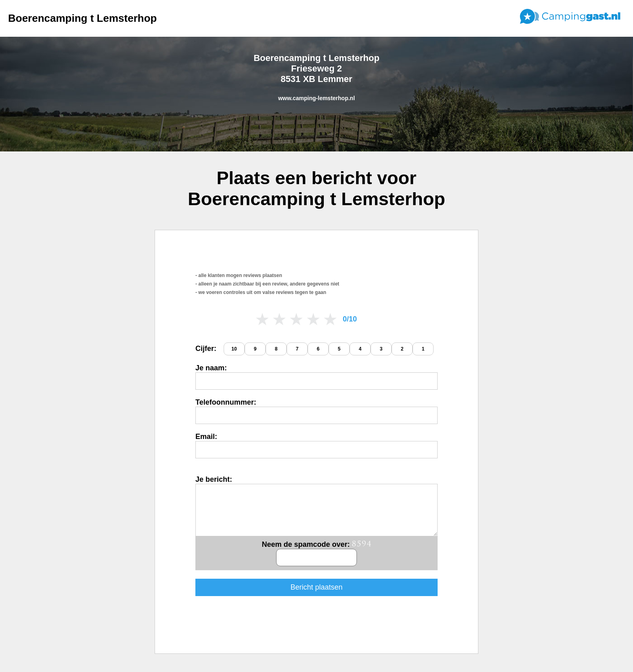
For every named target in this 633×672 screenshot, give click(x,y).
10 (234, 349)
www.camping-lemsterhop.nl (316, 98)
